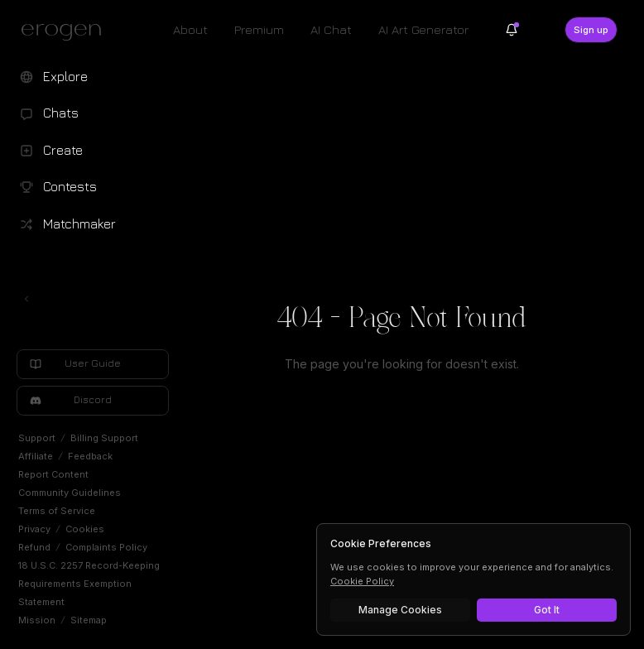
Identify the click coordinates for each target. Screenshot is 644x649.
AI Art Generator (423, 29)
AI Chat (331, 29)
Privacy (34, 529)
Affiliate (36, 456)
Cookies (85, 529)
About (190, 29)
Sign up (591, 30)
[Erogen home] (66, 31)
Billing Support (104, 438)
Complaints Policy (106, 547)
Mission (37, 620)
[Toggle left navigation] (26, 299)
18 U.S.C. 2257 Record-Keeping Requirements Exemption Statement (89, 584)
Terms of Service (57, 511)
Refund (34, 547)
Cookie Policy (362, 581)
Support (37, 438)
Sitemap (89, 620)
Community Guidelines (70, 493)
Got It (547, 610)
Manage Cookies (400, 610)
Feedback (90, 456)
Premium (259, 29)
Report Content (53, 474)
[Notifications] (512, 30)
